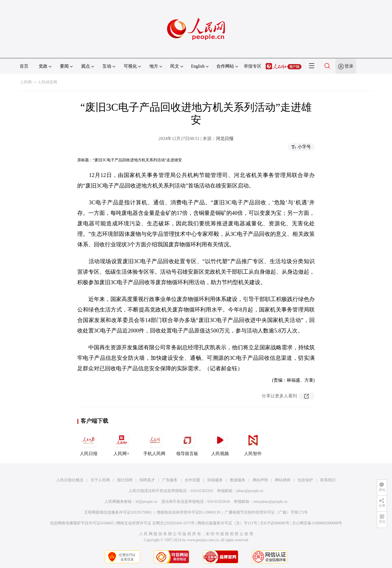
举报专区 (253, 66)
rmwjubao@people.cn (270, 502)
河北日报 (225, 138)
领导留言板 (187, 443)
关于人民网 (100, 480)
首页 (24, 66)
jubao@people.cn (250, 491)
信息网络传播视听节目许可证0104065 (82, 523)
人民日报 (89, 443)
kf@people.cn (146, 502)
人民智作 (253, 443)
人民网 (26, 82)
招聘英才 (147, 480)
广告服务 (170, 480)
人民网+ (121, 443)
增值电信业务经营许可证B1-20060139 (188, 512)
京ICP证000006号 (275, 523)
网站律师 (283, 480)
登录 (349, 66)
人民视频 (220, 443)
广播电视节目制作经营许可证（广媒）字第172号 (266, 512)
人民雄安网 (47, 82)
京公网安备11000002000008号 (317, 523)
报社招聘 (125, 480)
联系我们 (328, 480)
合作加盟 (192, 480)
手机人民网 (154, 443)
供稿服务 (215, 480)
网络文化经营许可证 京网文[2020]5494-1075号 (156, 523)
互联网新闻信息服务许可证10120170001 (118, 512)
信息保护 (305, 480)
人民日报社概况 (70, 480)
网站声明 (260, 480)
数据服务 (238, 480)
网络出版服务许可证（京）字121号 (227, 523)
